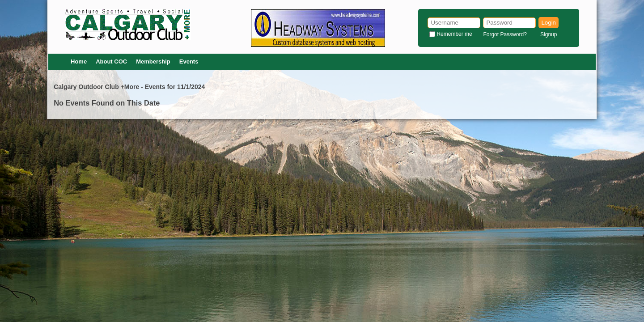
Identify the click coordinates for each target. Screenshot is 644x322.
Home (79, 61)
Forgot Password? (505, 34)
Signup (549, 34)
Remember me (454, 34)
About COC (111, 61)
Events (189, 61)
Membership (153, 61)
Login (549, 23)
